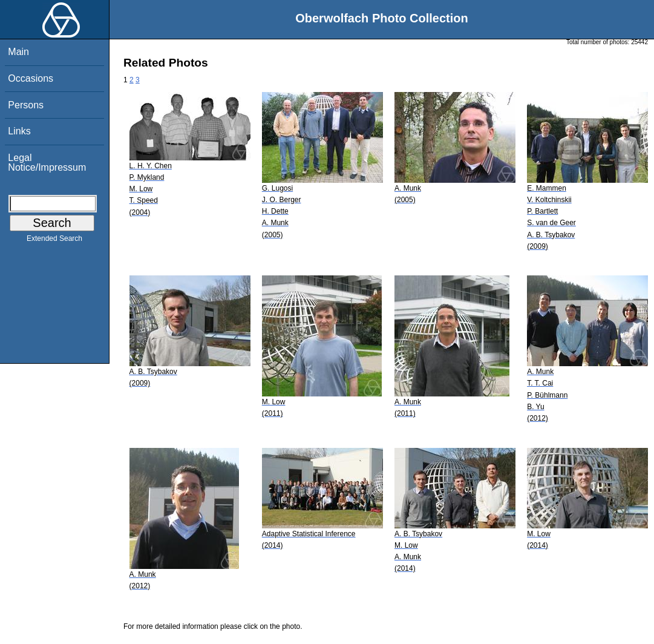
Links (19, 131)
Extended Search (54, 241)
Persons (26, 105)
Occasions (31, 78)
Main (18, 52)
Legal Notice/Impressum (47, 163)
